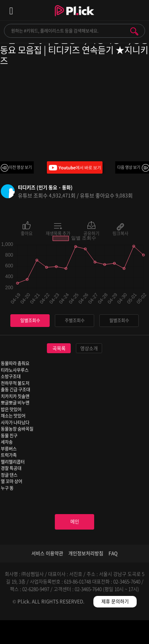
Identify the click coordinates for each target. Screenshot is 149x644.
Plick (74, 18)
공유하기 (91, 233)
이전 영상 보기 (20, 167)
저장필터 (93, 633)
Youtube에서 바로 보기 (75, 167)
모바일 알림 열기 (139, 10)
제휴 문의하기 (115, 601)
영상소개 (89, 348)
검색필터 (56, 633)
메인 (75, 522)
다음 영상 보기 (129, 167)
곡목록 (59, 348)
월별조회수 (119, 320)
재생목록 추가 (58, 233)
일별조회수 (30, 320)
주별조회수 (75, 320)
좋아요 (27, 233)
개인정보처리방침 (86, 553)
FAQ (113, 553)
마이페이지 (131, 633)
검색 (134, 31)
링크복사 (120, 233)
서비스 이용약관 (47, 553)
